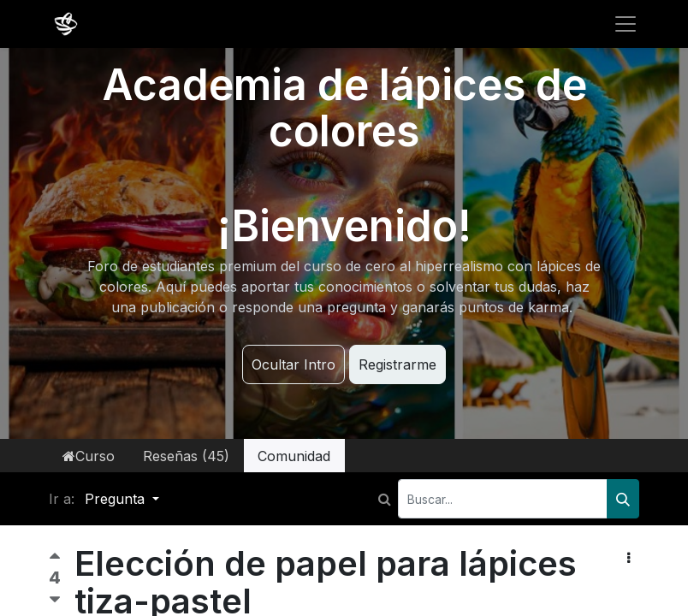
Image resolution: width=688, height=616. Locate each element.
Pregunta (117, 499)
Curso (89, 456)
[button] (629, 558)
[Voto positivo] (55, 560)
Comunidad (294, 456)
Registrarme (397, 364)
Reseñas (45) (186, 456)
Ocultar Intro (294, 364)
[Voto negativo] (55, 600)
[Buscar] (623, 499)
